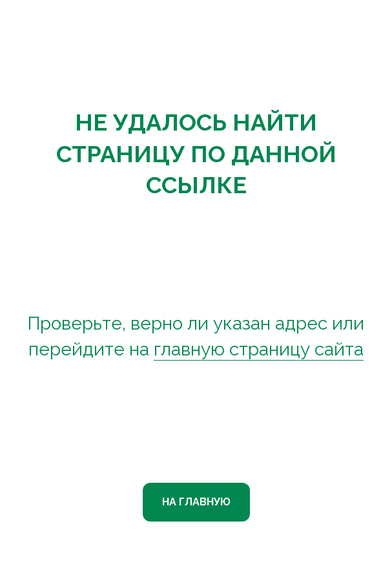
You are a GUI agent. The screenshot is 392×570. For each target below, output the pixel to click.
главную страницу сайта (259, 349)
